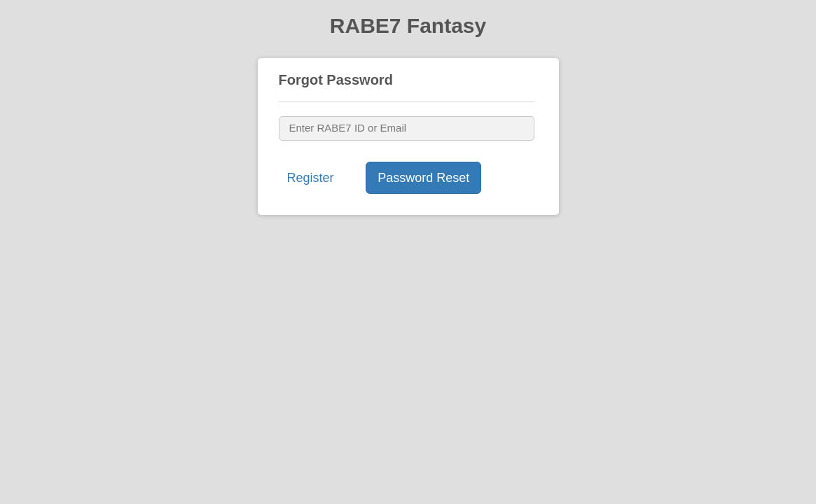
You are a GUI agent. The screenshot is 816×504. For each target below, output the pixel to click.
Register (311, 178)
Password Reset (423, 178)
